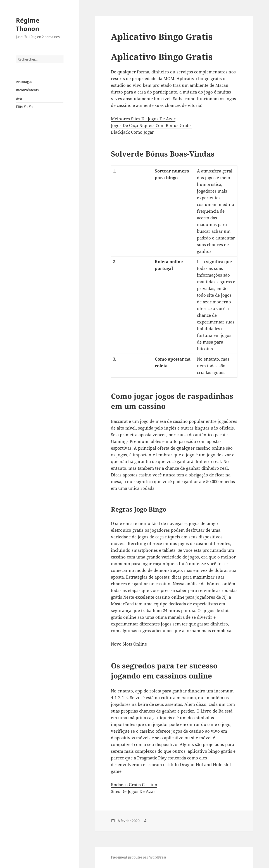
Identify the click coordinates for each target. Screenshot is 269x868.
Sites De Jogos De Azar (133, 791)
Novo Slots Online (129, 644)
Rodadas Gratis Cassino (134, 785)
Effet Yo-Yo (24, 107)
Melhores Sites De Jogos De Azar (143, 119)
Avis (19, 98)
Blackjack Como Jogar (132, 132)
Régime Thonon (28, 24)
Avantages (24, 82)
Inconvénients (27, 90)
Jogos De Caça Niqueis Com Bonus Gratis (151, 125)
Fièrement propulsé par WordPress (139, 857)
